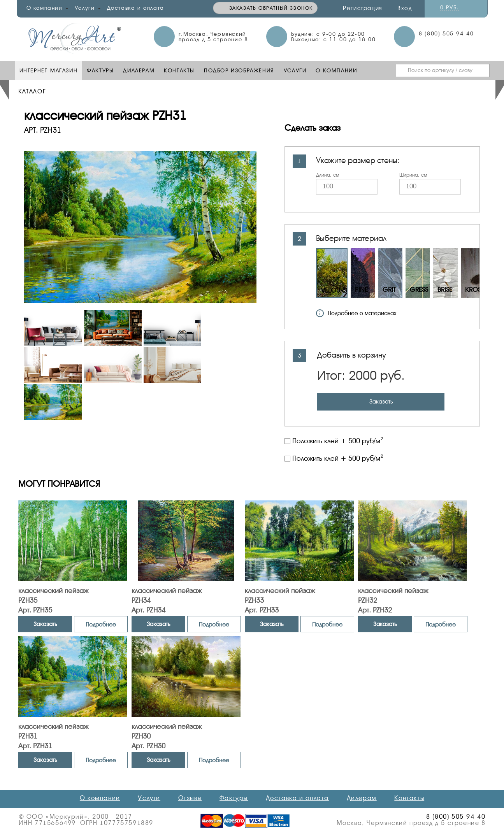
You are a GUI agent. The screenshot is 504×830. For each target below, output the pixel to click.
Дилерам (362, 798)
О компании (336, 70)
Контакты (179, 70)
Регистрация (363, 8)
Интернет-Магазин (49, 70)
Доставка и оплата (136, 8)
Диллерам (139, 70)
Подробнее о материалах (356, 313)
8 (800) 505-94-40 (446, 33)
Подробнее (101, 625)
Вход (405, 8)
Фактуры (100, 70)
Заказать (381, 402)
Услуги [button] (88, 8)
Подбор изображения (239, 70)
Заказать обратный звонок (271, 8)
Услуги (295, 70)
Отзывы (190, 798)
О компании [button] (48, 8)
